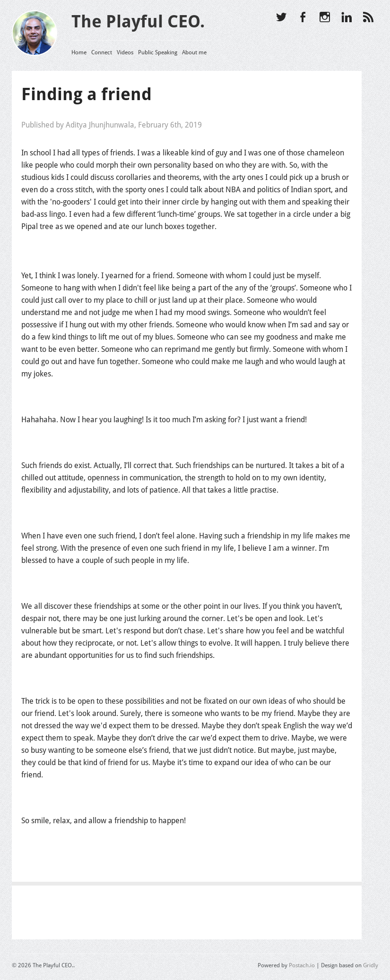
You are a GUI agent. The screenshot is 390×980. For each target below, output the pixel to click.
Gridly (371, 965)
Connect (102, 52)
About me (194, 52)
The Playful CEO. (138, 21)
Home (79, 52)
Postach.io (302, 965)
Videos (125, 52)
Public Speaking (158, 52)
